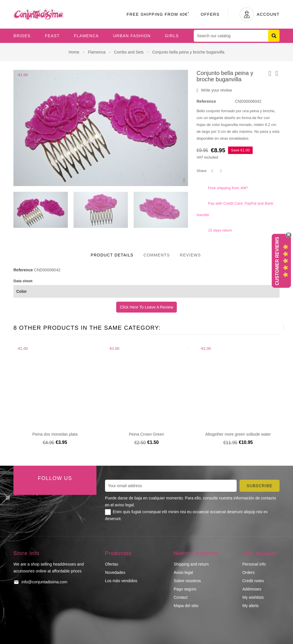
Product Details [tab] (112, 255)
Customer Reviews (277, 261)
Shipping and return (191, 564)
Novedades (115, 572)
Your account (260, 553)
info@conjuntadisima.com (44, 582)
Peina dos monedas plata (55, 434)
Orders (249, 572)
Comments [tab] (157, 255)
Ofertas (112, 564)
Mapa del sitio (186, 606)
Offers (210, 14)
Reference (206, 101)
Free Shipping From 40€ (158, 14)
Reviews (191, 255)
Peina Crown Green (147, 434)
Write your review (214, 90)
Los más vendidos (121, 581)
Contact (181, 597)
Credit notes (253, 581)
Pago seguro (185, 589)
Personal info (254, 564)
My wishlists (253, 597)
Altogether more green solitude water (238, 434)
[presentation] (100, 210)
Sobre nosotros (187, 581)
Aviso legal (183, 572)
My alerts (251, 606)
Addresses (252, 589)
